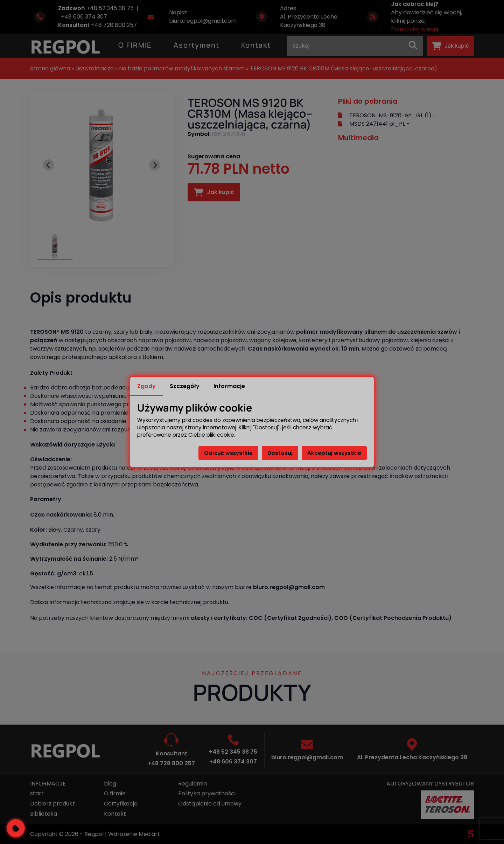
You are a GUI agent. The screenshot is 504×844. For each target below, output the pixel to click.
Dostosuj (280, 453)
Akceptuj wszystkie (334, 453)
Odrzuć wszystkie (228, 453)
